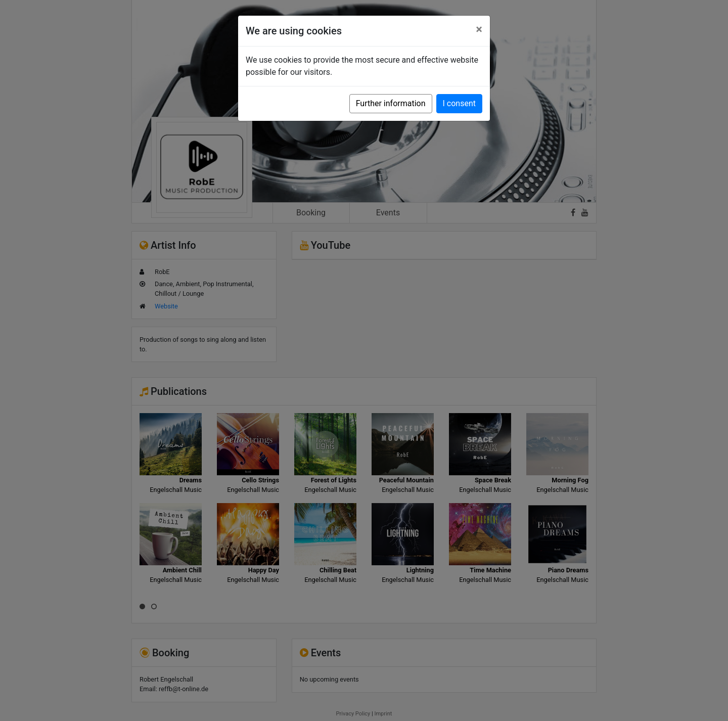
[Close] (479, 29)
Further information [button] (391, 103)
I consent (459, 103)
